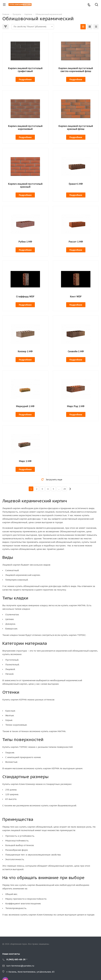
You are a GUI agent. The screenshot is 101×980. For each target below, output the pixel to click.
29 (65, 489)
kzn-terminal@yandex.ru (20, 966)
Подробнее (25, 79)
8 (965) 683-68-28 (16, 959)
